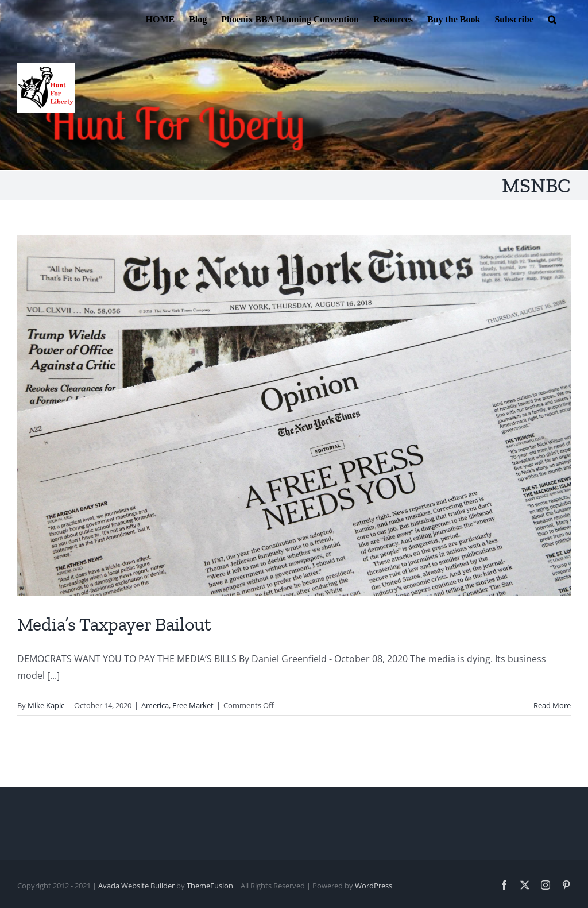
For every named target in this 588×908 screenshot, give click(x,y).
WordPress (374, 886)
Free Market (193, 705)
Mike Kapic (46, 705)
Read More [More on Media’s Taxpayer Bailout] (552, 705)
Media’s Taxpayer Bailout (114, 624)
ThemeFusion (210, 886)
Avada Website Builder (136, 886)
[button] (552, 18)
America (155, 705)
